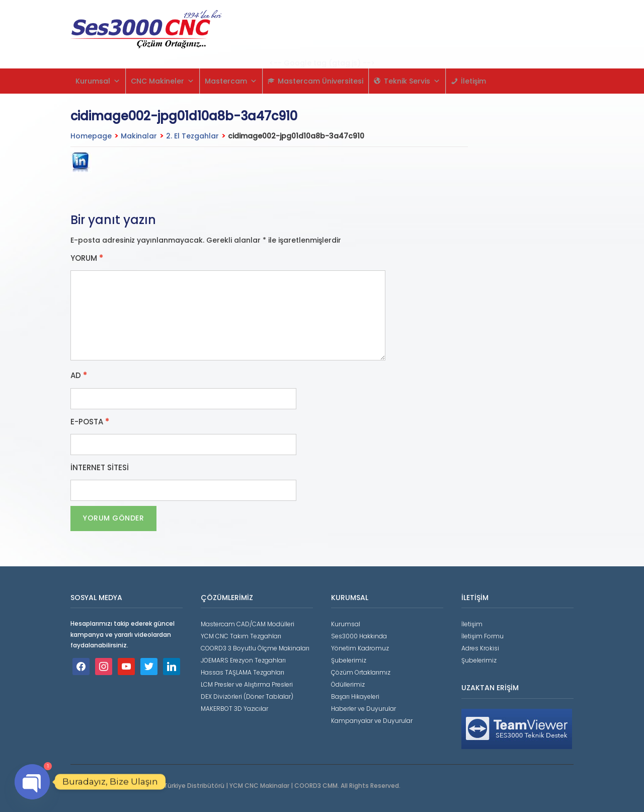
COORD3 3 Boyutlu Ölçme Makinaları (255, 648)
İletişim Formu (482, 636)
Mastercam (231, 81)
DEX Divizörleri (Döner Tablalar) (247, 696)
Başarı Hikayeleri (355, 696)
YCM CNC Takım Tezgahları (241, 636)
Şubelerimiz (349, 660)
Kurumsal (98, 81)
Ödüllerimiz (348, 684)
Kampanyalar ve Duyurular (372, 721)
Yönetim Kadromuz (360, 648)
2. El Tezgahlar (192, 136)
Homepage (91, 136)
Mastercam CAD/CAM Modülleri (248, 624)
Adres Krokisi (480, 648)
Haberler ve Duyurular (364, 709)
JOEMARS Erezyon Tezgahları (243, 660)
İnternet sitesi (100, 468)
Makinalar (139, 136)
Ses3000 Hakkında (359, 636)
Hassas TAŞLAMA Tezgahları (243, 672)
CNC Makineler (163, 81)
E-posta (90, 422)
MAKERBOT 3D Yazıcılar (234, 709)
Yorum (87, 258)
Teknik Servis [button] (412, 81)
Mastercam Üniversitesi (320, 81)
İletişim (473, 81)
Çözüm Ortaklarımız (361, 672)
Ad (79, 376)
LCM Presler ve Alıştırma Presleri (247, 684)
